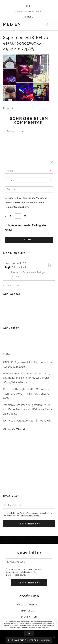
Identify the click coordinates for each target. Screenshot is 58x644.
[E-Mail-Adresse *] (29, 505)
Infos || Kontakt (29, 605)
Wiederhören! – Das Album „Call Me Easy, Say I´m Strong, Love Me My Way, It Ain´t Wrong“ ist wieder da (27, 378)
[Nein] (54, 637)
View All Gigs (12, 285)
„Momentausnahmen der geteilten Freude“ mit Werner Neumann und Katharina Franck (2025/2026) (28, 409)
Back (52, 24)
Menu (30, 17)
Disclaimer (29, 617)
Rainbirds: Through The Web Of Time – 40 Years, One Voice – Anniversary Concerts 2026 (27, 394)
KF (29, 6)
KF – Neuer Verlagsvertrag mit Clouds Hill (27, 421)
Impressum (29, 611)
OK (29, 633)
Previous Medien (47, 24)
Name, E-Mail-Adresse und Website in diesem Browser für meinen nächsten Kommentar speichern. (26, 202)
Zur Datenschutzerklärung (29, 640)
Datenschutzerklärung (29, 516)
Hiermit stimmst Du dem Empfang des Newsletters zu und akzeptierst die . (27, 514)
